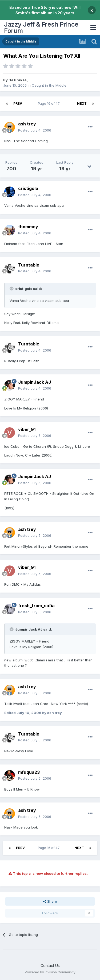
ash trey (27, 124)
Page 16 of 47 (50, 104)
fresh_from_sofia (36, 606)
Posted (35, 130)
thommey (28, 227)
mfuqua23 (29, 772)
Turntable (29, 265)
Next (82, 104)
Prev (18, 104)
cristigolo (28, 188)
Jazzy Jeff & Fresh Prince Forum (41, 28)
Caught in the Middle (49, 85)
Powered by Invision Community (50, 972)
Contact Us (50, 966)
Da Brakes (18, 80)
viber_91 (27, 429)
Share (50, 901)
